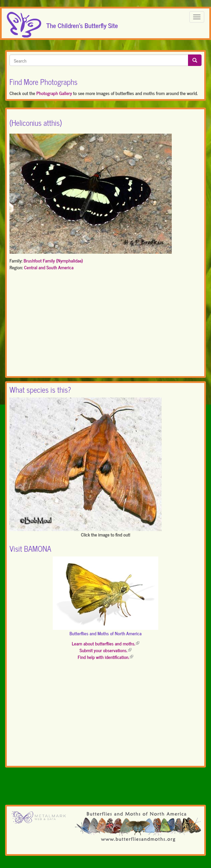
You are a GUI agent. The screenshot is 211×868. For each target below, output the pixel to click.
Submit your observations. (105, 650)
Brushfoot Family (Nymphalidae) (53, 260)
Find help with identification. (105, 657)
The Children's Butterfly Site (82, 23)
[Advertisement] (105, 325)
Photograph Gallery (54, 93)
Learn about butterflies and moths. (105, 643)
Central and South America (49, 267)
